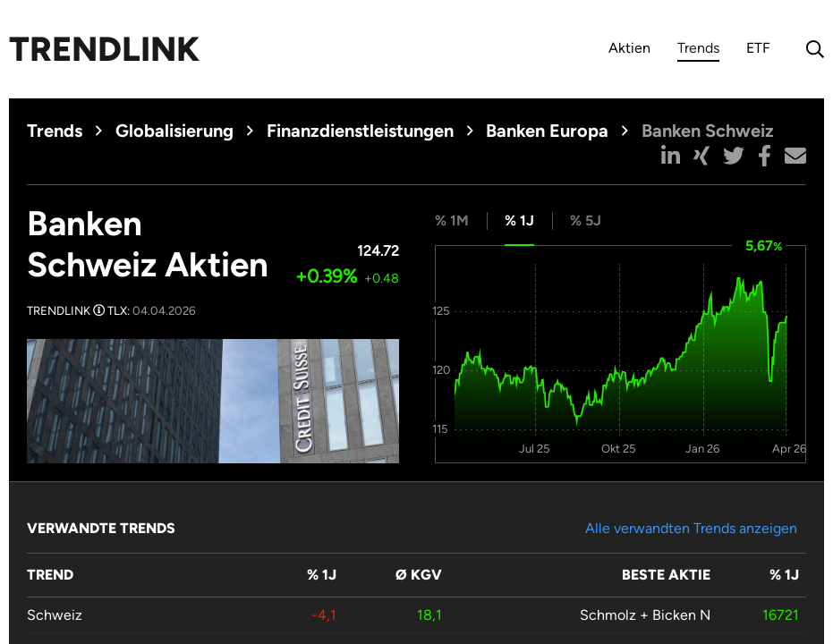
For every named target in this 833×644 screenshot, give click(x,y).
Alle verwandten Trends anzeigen (691, 528)
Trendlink (104, 49)
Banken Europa (547, 131)
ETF (758, 48)
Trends (698, 51)
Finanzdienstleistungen (360, 131)
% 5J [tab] (586, 220)
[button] (671, 156)
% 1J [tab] (519, 220)
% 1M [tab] (452, 220)
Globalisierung (174, 131)
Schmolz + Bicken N (645, 615)
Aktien (629, 48)
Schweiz (55, 615)
